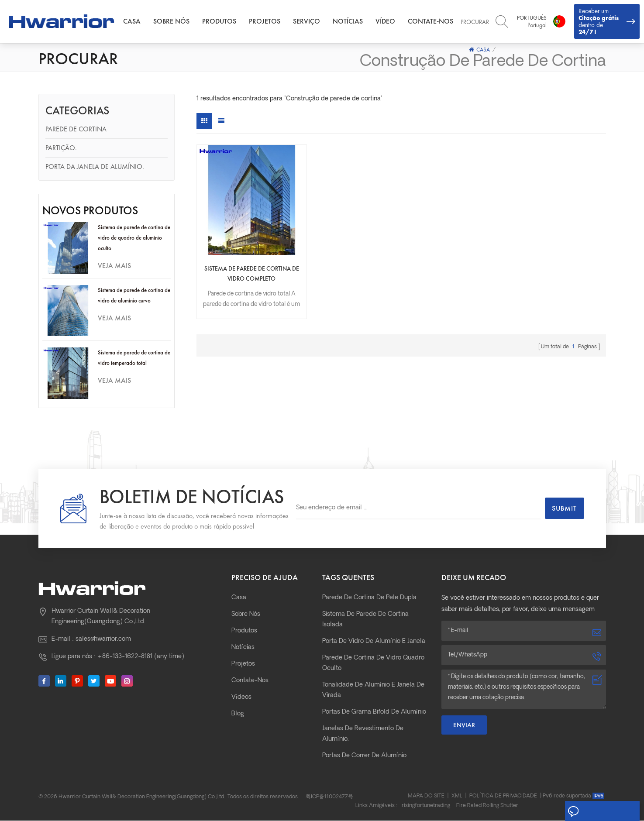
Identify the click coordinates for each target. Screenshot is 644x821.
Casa (134, 22)
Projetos (266, 22)
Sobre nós (173, 22)
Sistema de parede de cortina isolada (365, 620)
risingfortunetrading (426, 806)
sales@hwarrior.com (103, 640)
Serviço (308, 22)
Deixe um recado (601, 811)
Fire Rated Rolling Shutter (487, 806)
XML (457, 797)
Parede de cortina (76, 129)
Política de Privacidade (503, 797)
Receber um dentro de (607, 22)
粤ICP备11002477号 (329, 797)
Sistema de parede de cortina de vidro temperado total (134, 358)
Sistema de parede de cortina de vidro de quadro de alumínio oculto (134, 238)
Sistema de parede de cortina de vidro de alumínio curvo (134, 296)
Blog (238, 714)
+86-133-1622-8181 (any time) (141, 657)
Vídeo (387, 22)
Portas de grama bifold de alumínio (374, 713)
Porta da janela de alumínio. (95, 167)
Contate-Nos (432, 22)
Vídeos (241, 698)
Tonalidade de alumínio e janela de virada (373, 691)
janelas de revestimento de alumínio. (363, 734)
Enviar (464, 725)
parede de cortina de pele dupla (369, 598)
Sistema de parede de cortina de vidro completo (246, 263)
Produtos (221, 22)
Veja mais (114, 266)
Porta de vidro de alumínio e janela (374, 642)
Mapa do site (426, 797)
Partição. (61, 148)
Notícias (350, 22)
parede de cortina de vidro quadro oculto (373, 664)
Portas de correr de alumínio (364, 756)
